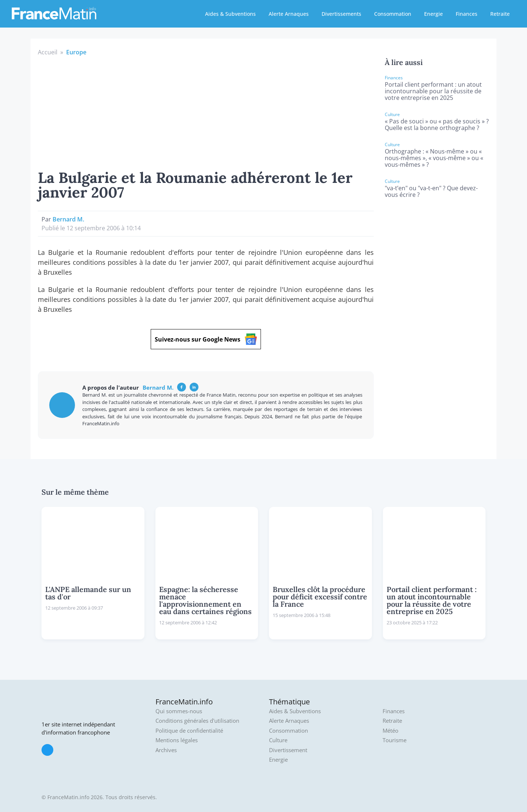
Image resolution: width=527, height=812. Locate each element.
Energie (433, 14)
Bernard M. (68, 219)
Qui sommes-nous (179, 711)
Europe (76, 52)
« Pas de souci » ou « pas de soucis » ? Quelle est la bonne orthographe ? (437, 124)
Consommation (393, 14)
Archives (166, 750)
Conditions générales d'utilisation (197, 721)
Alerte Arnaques (289, 14)
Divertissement (288, 750)
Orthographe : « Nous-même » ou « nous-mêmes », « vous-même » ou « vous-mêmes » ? (434, 158)
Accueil (48, 52)
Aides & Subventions (230, 14)
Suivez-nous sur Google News (206, 339)
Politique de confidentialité (189, 731)
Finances (467, 14)
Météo (390, 731)
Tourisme (395, 740)
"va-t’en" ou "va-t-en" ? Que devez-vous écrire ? (431, 191)
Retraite (500, 14)
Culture (278, 740)
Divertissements (341, 14)
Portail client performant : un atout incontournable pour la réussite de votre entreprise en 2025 (433, 91)
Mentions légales (177, 740)
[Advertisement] (206, 112)
